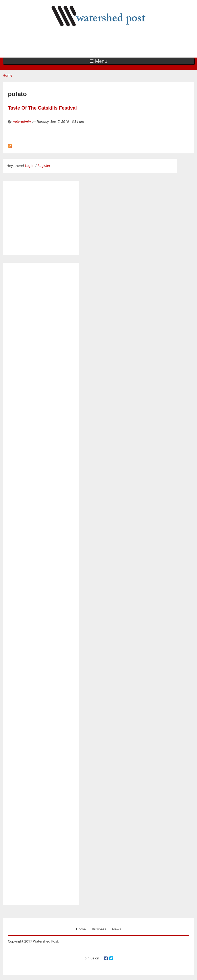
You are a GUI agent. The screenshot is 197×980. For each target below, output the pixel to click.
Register (44, 166)
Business (99, 929)
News (117, 929)
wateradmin (22, 121)
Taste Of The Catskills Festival (42, 108)
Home (8, 75)
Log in (29, 166)
